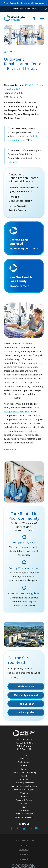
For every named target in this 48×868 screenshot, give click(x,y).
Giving (24, 776)
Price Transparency (24, 814)
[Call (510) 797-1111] (35, 19)
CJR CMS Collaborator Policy (24, 772)
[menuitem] (24, 190)
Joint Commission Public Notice (24, 786)
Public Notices (24, 762)
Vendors (24, 793)
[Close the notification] (46, 4)
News (24, 807)
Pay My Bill (24, 810)
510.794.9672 (15, 97)
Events (24, 796)
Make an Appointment (24, 783)
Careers (24, 769)
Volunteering (24, 779)
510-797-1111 (24, 749)
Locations (24, 755)
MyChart (24, 803)
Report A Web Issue (24, 817)
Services (24, 765)
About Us (24, 758)
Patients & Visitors (24, 800)
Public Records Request (24, 790)
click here (12, 162)
